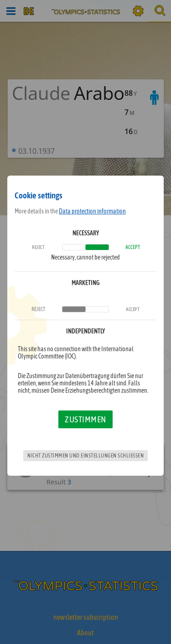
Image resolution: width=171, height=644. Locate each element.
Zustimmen (85, 419)
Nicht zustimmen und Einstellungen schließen (85, 456)
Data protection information (92, 211)
